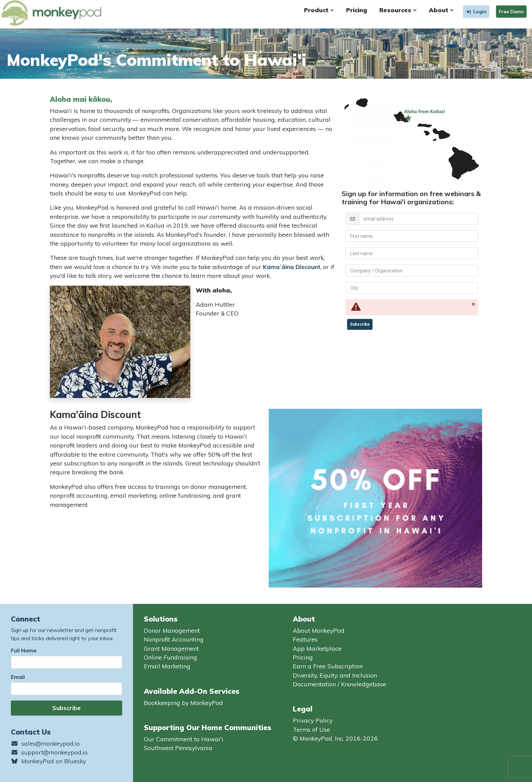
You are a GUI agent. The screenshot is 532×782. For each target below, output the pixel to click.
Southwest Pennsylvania (178, 748)
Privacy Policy (313, 720)
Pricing (357, 10)
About (441, 10)
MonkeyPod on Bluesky (48, 761)
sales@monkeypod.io (45, 743)
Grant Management (171, 648)
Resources (398, 10)
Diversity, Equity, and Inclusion (335, 675)
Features (305, 639)
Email (18, 677)
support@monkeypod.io (49, 752)
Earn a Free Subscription (328, 666)
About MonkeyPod (319, 630)
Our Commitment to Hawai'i (184, 739)
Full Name (24, 650)
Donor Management (172, 630)
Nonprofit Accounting (174, 639)
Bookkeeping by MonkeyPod (183, 703)
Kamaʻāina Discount (292, 267)
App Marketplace (317, 648)
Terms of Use (311, 729)
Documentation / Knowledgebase (339, 684)
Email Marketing (167, 666)
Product (319, 10)
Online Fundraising (170, 657)
